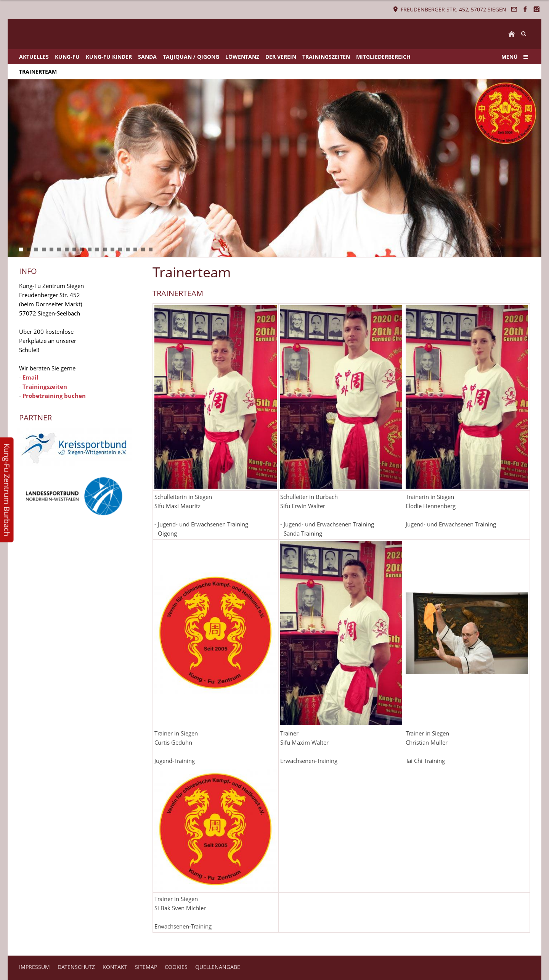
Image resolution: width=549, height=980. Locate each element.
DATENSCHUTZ (76, 967)
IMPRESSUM (35, 967)
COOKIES (176, 967)
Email (30, 377)
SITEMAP (146, 967)
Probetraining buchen (54, 396)
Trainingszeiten (45, 386)
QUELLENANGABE (218, 967)
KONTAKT (115, 967)
